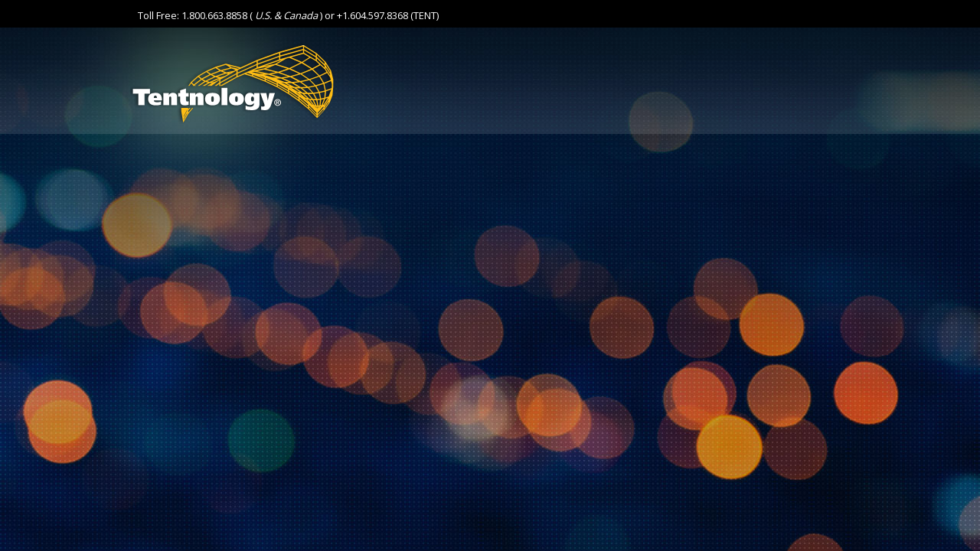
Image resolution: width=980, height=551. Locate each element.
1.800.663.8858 (214, 15)
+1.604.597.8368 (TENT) (388, 15)
